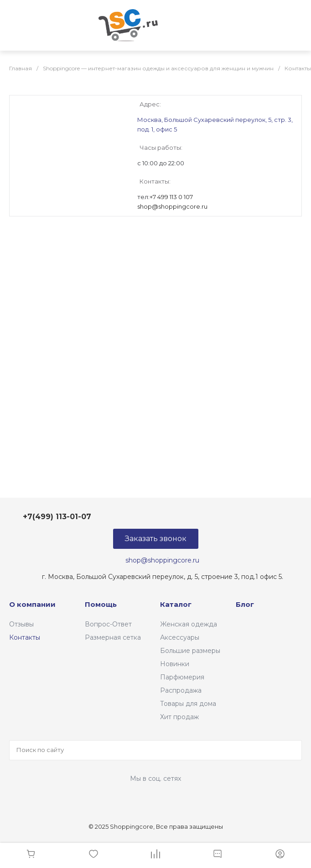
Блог (245, 604)
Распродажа (181, 690)
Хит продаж (179, 717)
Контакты (25, 637)
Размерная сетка (113, 637)
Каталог (176, 604)
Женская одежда (189, 624)
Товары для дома (188, 704)
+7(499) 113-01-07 (57, 517)
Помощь (101, 604)
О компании (32, 604)
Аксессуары (180, 637)
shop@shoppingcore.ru (172, 206)
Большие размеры (190, 651)
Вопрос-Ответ (108, 624)
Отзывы (21, 624)
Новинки (175, 664)
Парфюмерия (182, 677)
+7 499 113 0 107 (171, 197)
